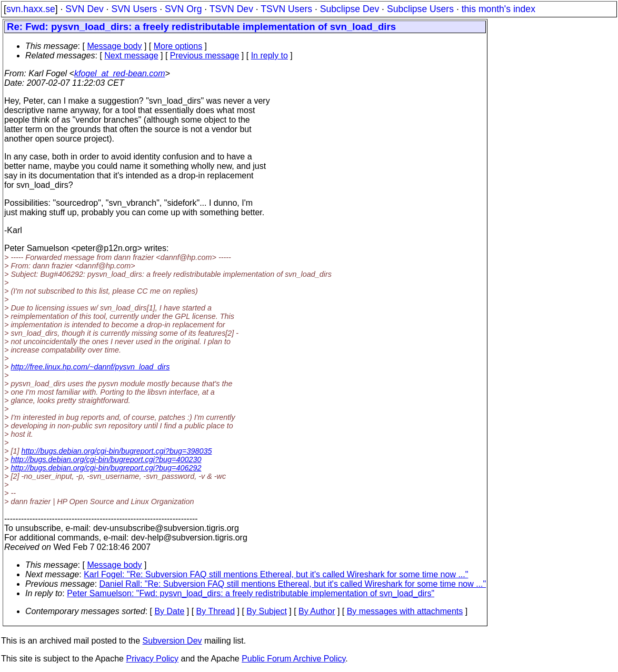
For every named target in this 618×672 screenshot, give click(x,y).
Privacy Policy (152, 659)
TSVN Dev (231, 9)
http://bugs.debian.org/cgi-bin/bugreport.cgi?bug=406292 (106, 468)
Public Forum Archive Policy (293, 659)
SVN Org (183, 9)
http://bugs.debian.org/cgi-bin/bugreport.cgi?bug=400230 (106, 459)
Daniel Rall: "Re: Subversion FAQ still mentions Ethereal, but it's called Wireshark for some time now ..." (293, 584)
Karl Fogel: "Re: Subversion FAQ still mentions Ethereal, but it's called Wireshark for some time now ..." (276, 574)
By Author (317, 611)
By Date (169, 611)
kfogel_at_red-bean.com (120, 73)
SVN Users (134, 9)
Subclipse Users (420, 9)
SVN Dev (84, 9)
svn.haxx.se (31, 9)
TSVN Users (286, 9)
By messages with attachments (405, 611)
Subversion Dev (172, 641)
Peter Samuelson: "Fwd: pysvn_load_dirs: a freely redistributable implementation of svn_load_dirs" (251, 593)
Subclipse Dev (350, 9)
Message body (114, 46)
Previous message (205, 56)
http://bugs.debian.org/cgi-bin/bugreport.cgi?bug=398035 (116, 451)
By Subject (266, 611)
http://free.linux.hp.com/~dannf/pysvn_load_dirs (90, 367)
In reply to (270, 56)
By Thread (216, 611)
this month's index (499, 9)
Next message (131, 56)
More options (178, 46)
